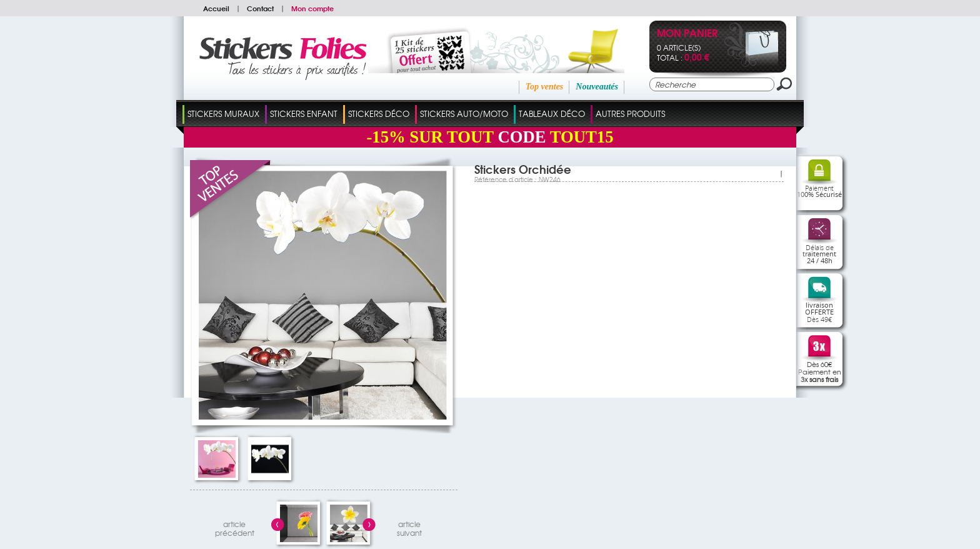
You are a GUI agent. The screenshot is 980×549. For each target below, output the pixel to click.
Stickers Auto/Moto (464, 113)
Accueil (216, 8)
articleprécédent (235, 527)
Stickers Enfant (304, 113)
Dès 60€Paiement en (820, 371)
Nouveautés (597, 87)
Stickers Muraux (223, 113)
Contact (260, 8)
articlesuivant (409, 527)
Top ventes (545, 87)
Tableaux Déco (552, 113)
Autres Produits (630, 113)
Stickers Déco (379, 113)
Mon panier (687, 34)
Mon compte (312, 8)
